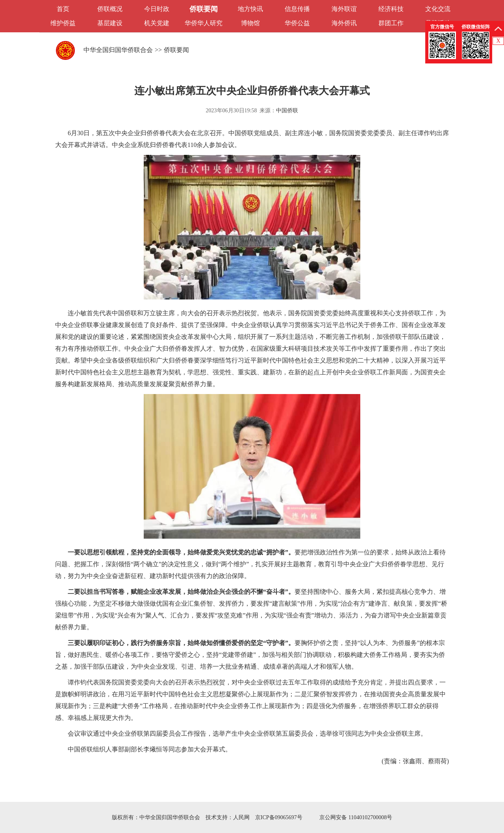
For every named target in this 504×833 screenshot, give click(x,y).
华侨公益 (297, 23)
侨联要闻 (204, 9)
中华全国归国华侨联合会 (118, 50)
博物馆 (250, 23)
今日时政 (157, 9)
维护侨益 (63, 23)
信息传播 (297, 9)
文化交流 (438, 9)
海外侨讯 (344, 23)
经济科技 (391, 9)
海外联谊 (344, 9)
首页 (63, 9)
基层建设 (110, 23)
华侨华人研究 (204, 23)
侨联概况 (110, 9)
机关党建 (157, 23)
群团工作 (391, 23)
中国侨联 (287, 111)
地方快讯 (250, 9)
